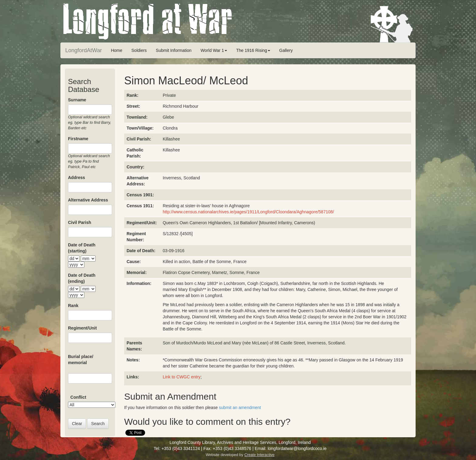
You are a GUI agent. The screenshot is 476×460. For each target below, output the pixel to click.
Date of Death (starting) (82, 248)
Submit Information (174, 50)
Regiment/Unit (82, 328)
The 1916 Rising (253, 50)
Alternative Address (88, 200)
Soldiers (139, 50)
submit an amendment (240, 408)
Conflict (78, 397)
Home (116, 50)
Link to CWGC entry (182, 377)
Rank (73, 306)
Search (98, 424)
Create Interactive (259, 455)
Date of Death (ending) (82, 278)
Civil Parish (80, 222)
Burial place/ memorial (81, 360)
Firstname (78, 139)
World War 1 (214, 50)
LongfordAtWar (83, 50)
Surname (77, 100)
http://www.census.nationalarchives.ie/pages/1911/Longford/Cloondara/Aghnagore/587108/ (248, 212)
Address (76, 178)
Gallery (286, 50)
